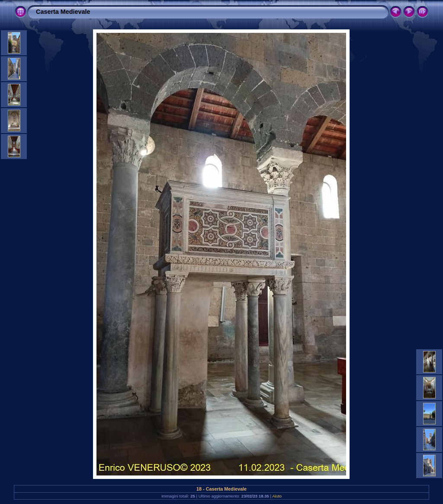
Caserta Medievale (63, 12)
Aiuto (277, 496)
